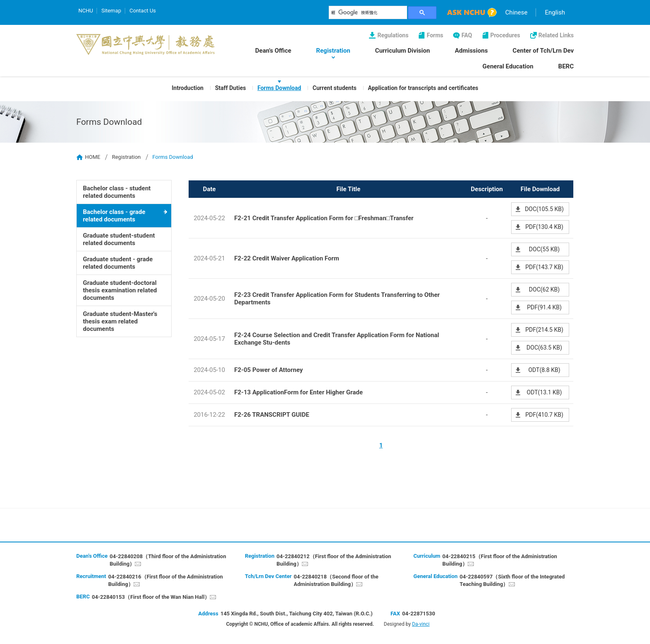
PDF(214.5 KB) (544, 330)
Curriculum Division (403, 51)
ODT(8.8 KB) (544, 370)
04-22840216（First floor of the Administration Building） (166, 580)
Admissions (471, 51)
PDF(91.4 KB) (544, 307)
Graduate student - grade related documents (118, 263)
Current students (335, 88)
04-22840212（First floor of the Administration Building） (334, 560)
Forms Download (279, 88)
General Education (508, 66)
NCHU (86, 11)
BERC (566, 66)
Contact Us (143, 11)
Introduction (188, 88)
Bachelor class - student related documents (117, 192)
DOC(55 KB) (544, 249)
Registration (333, 51)
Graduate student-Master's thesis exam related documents (120, 321)
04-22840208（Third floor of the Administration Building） (168, 560)
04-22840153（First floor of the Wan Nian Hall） (151, 597)
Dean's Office (273, 51)
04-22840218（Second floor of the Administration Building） (336, 580)
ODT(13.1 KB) (544, 392)
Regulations (393, 35)
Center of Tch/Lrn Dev (543, 51)
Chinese (517, 12)
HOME (93, 157)
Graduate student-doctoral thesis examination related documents (120, 290)
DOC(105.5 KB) (544, 209)
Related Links (556, 35)
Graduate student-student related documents (119, 239)
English (555, 12)
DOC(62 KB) (544, 289)
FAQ (467, 35)
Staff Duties (230, 88)
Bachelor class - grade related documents (114, 216)
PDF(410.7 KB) (544, 415)
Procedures (505, 35)
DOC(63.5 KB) (544, 348)
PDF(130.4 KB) (544, 227)
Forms (435, 35)
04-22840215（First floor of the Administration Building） (500, 560)
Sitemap (111, 11)
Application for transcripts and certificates (423, 88)
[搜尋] (368, 12)
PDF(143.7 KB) (544, 267)
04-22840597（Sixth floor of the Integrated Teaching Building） (512, 580)
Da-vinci (421, 624)
